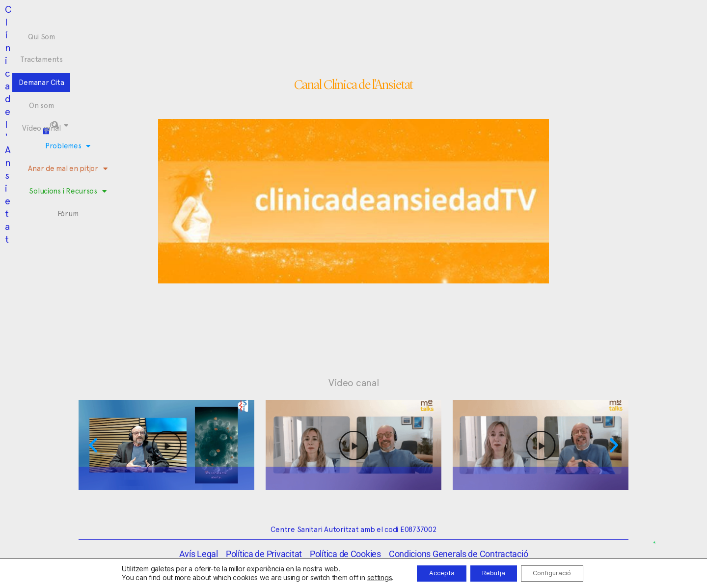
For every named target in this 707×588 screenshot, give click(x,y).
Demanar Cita (335, 17)
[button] (596, 26)
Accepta (433, 573)
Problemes (236, 35)
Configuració (559, 573)
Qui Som (231, 17)
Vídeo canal (428, 17)
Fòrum (452, 35)
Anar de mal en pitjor (307, 35)
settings (367, 577)
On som (383, 17)
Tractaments (279, 17)
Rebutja (493, 573)
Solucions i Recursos (394, 35)
